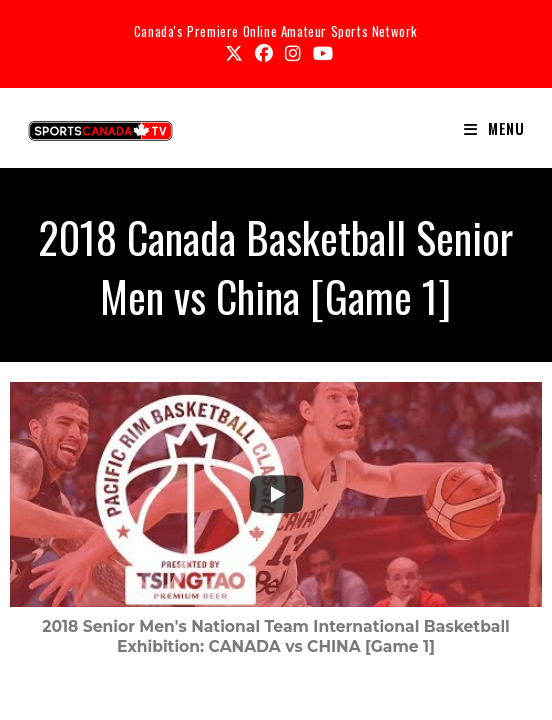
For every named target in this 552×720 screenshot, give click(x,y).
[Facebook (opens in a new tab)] (264, 53)
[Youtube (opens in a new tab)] (320, 53)
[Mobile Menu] (494, 128)
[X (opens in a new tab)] (234, 53)
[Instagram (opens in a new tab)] (293, 53)
